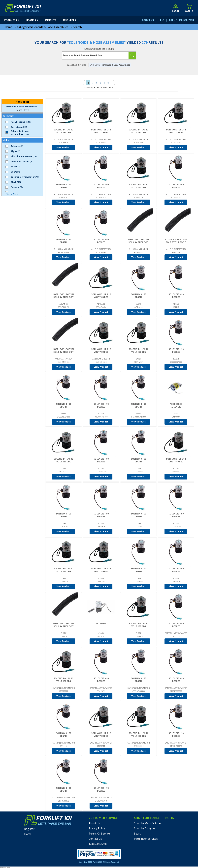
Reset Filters (22, 110)
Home (9, 27)
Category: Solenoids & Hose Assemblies (43, 27)
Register (29, 829)
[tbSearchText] (95, 55)
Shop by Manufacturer (148, 823)
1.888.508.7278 (98, 844)
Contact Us (95, 839)
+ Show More (11, 194)
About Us (94, 823)
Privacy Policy (97, 828)
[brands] (35, 20)
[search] (132, 55)
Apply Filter (22, 102)
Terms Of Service (99, 834)
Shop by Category (145, 828)
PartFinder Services (146, 839)
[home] (23, 8)
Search (77, 27)
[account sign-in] (176, 8)
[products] (15, 20)
